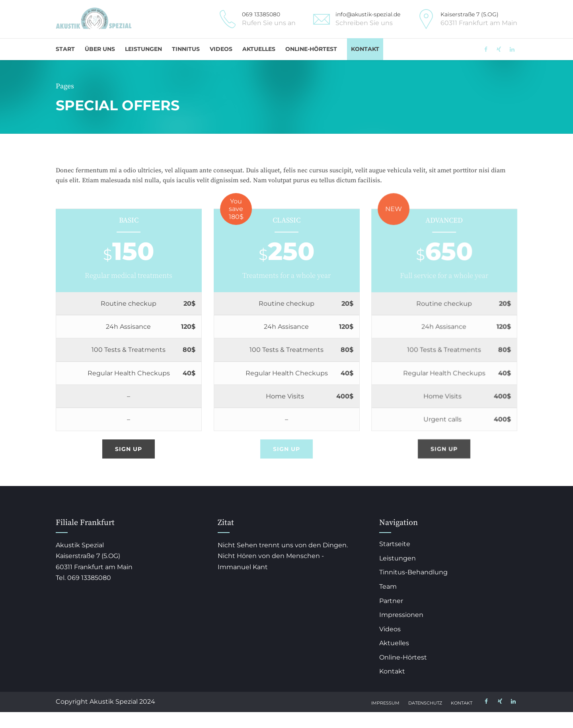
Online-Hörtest (311, 49)
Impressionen (401, 615)
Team (388, 586)
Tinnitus (186, 49)
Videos (221, 49)
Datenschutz (425, 703)
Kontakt (365, 49)
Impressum (385, 703)
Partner (391, 601)
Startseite (395, 544)
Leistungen (143, 49)
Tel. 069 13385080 (83, 578)
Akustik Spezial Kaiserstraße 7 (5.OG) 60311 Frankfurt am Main (94, 556)
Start (65, 49)
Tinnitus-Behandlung (413, 572)
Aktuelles (259, 49)
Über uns (100, 49)
